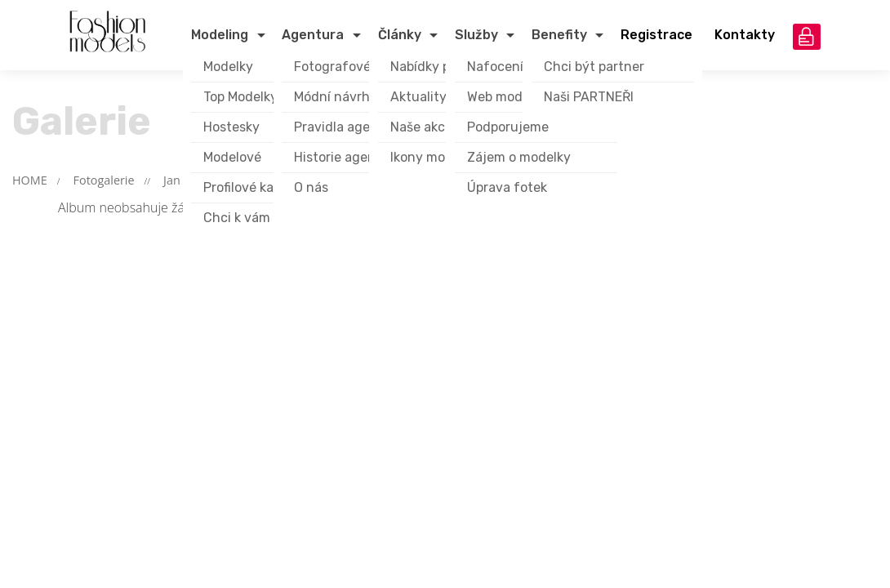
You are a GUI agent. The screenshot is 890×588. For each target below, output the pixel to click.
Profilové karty (247, 187)
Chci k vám (237, 218)
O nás (311, 187)
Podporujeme (508, 127)
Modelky (228, 67)
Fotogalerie (104, 180)
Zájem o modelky (519, 157)
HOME (30, 180)
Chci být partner (594, 67)
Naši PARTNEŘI (589, 97)
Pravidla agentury (349, 127)
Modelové (232, 157)
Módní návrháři (340, 97)
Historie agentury (348, 157)
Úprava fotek (507, 187)
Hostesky (231, 127)
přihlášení (807, 37)
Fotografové (332, 67)
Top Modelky (240, 97)
